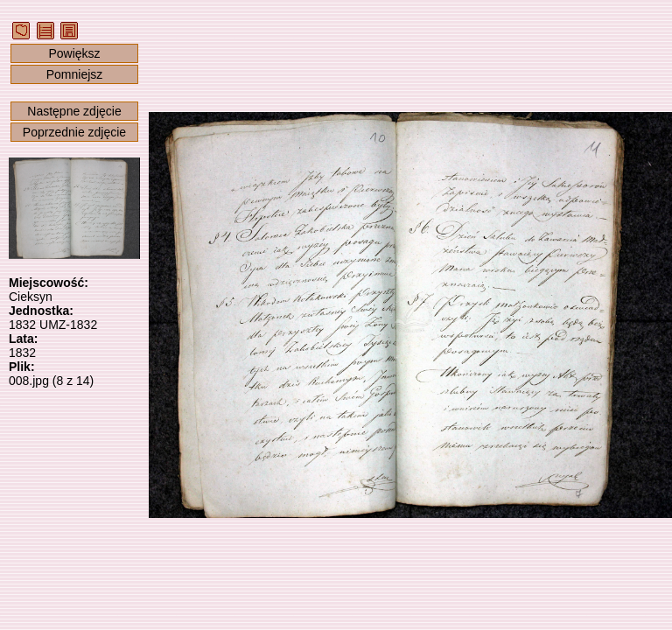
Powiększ (74, 53)
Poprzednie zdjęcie (74, 132)
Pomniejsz (75, 74)
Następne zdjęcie (74, 111)
